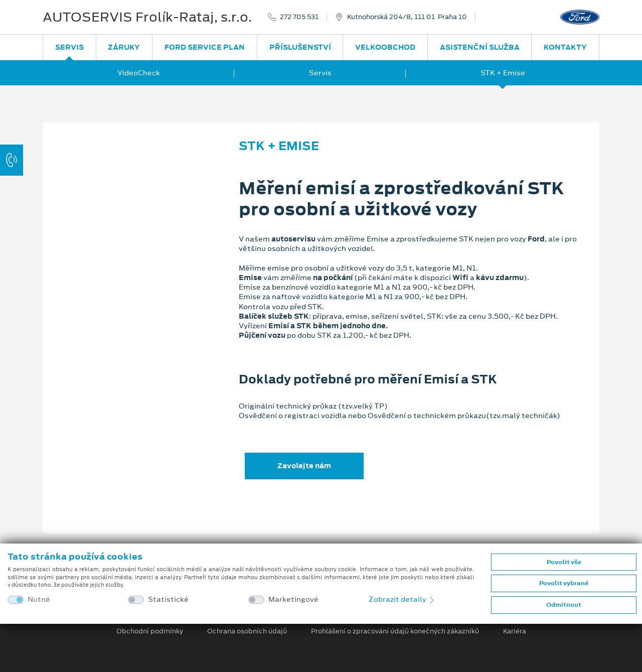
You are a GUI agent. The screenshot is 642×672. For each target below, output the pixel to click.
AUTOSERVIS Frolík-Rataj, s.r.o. (147, 17)
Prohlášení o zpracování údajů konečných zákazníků (395, 631)
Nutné (39, 599)
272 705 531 (299, 17)
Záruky (124, 47)
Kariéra (515, 631)
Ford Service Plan (205, 47)
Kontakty (565, 47)
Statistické (168, 599)
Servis (69, 47)
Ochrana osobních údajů (247, 631)
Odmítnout (564, 605)
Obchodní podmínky (150, 631)
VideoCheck (139, 73)
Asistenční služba (480, 47)
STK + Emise (503, 73)
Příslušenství (300, 47)
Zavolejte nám (304, 466)
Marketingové (293, 599)
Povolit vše (564, 562)
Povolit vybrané (564, 583)
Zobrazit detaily (402, 599)
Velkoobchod (385, 47)
